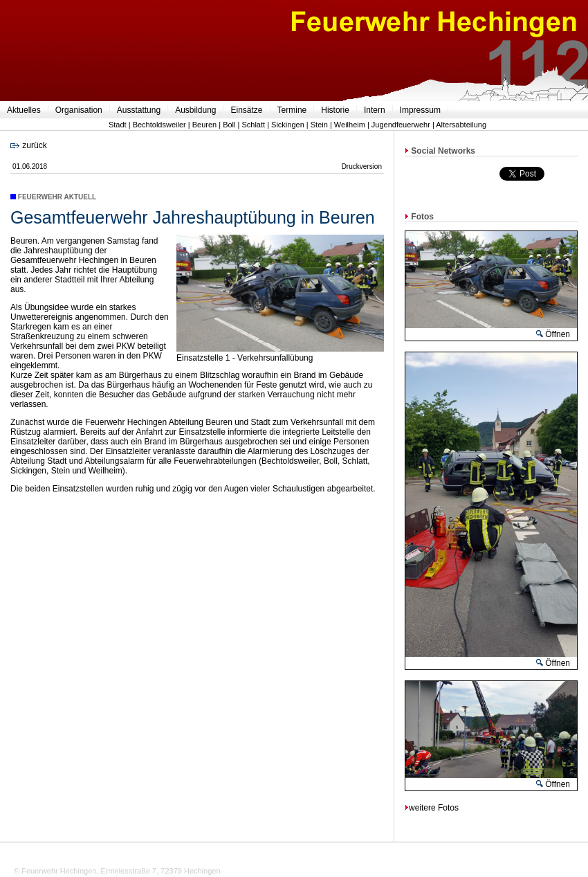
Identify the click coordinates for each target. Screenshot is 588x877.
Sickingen (288, 125)
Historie (335, 110)
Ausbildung (195, 110)
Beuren (204, 125)
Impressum (420, 110)
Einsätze (247, 110)
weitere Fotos (432, 808)
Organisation (79, 110)
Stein (319, 125)
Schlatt (253, 125)
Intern (375, 110)
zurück (29, 145)
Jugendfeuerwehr (401, 125)
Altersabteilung (461, 125)
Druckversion (362, 166)
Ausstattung (139, 110)
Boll (229, 125)
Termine (292, 110)
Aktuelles (24, 110)
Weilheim (350, 125)
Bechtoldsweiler (159, 125)
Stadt (118, 125)
